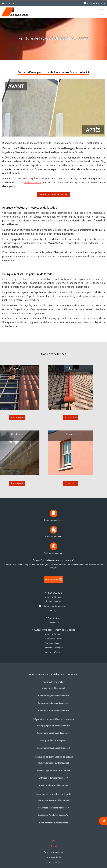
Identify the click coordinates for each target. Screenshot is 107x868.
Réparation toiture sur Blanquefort (54, 711)
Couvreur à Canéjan (54, 643)
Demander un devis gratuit (54, 194)
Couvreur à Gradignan (54, 648)
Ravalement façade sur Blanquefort (54, 815)
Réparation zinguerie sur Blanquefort (54, 748)
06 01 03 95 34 (10, 3)
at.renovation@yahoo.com (96, 3)
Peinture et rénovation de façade (54, 794)
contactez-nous (33, 182)
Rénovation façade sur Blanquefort (54, 808)
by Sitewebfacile (54, 857)
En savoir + (49, 417)
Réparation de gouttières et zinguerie (54, 719)
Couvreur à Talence (54, 652)
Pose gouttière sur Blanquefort (54, 740)
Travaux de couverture (54, 682)
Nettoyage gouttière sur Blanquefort (54, 726)
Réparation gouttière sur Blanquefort (54, 733)
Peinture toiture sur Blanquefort (54, 785)
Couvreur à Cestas (54, 639)
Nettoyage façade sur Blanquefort (54, 800)
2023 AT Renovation (54, 852)
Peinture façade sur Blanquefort (54, 823)
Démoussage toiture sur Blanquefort (54, 770)
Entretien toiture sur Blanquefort (54, 778)
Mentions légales (54, 862)
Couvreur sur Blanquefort (54, 688)
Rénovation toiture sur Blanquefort (54, 703)
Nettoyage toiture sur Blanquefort (54, 763)
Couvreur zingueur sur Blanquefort (54, 696)
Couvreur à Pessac (54, 597)
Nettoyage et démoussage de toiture (54, 757)
